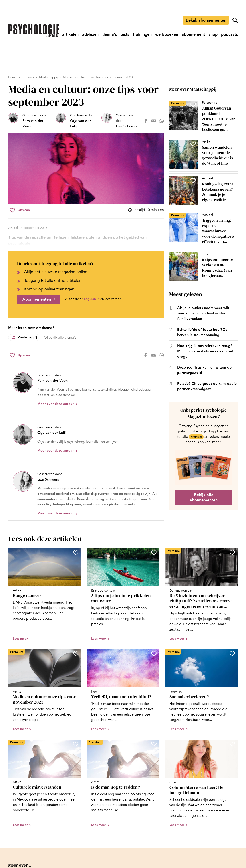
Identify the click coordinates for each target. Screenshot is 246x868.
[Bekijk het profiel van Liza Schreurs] (121, 121)
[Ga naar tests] (125, 34)
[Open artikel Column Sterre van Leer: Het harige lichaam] (201, 785)
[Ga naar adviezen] (90, 34)
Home (12, 77)
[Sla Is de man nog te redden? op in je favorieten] (154, 744)
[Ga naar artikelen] (70, 34)
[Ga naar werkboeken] (167, 34)
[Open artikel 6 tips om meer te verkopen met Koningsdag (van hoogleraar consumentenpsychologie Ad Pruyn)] (202, 266)
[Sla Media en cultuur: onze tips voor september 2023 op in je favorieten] (20, 210)
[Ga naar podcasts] (229, 34)
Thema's (28, 77)
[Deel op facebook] (146, 121)
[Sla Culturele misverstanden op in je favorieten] (76, 744)
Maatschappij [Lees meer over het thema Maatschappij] (27, 337)
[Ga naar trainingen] (142, 34)
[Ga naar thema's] (109, 34)
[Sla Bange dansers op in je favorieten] (76, 553)
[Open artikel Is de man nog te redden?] (123, 785)
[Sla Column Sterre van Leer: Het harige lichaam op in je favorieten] (232, 744)
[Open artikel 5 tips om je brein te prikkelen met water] (123, 596)
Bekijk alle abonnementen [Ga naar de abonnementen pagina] (204, 497)
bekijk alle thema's (62, 337)
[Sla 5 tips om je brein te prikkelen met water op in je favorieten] (154, 553)
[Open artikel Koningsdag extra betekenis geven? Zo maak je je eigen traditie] (202, 191)
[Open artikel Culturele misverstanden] (45, 785)
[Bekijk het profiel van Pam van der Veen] (30, 121)
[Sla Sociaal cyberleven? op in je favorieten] (232, 654)
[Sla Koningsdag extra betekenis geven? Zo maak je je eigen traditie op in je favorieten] (193, 180)
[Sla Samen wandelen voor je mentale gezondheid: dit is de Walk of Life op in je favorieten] (193, 144)
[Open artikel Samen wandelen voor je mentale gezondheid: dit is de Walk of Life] (202, 154)
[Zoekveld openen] (235, 20)
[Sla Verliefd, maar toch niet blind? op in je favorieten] (154, 654)
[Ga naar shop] (213, 34)
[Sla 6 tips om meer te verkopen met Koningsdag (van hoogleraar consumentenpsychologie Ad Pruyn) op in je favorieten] (193, 256)
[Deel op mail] (154, 121)
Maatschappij (48, 77)
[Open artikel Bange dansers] (45, 596)
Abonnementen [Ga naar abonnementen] (37, 299)
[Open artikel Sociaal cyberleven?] (201, 692)
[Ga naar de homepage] (34, 31)
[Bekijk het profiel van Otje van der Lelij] (77, 121)
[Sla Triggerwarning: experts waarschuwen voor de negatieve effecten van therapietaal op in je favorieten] (193, 217)
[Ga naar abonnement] (193, 34)
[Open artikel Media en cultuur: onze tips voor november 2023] (45, 692)
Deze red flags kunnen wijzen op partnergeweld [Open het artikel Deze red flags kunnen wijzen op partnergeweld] (204, 370)
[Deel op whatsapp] (162, 121)
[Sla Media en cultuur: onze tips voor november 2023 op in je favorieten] (76, 654)
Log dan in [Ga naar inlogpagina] (92, 299)
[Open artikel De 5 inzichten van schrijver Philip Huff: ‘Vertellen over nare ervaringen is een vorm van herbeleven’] (201, 596)
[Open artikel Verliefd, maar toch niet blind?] (123, 692)
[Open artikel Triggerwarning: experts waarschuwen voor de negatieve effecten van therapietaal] (202, 229)
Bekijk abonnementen (206, 20)
